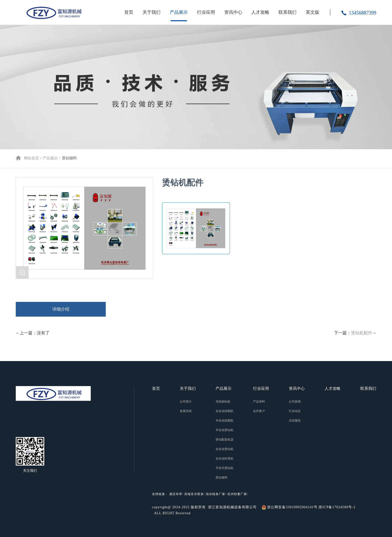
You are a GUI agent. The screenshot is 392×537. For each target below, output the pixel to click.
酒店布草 (176, 494)
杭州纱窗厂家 (237, 494)
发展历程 (186, 411)
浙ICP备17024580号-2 (337, 507)
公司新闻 (295, 402)
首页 (129, 12)
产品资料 (259, 402)
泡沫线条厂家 (215, 494)
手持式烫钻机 (224, 468)
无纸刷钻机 (223, 402)
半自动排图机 (224, 421)
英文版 (312, 12)
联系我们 (287, 12)
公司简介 (186, 402)
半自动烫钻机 (224, 430)
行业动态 (295, 411)
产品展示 (179, 12)
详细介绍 (61, 309)
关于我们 (151, 12)
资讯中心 (233, 12)
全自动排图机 (224, 411)
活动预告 (295, 421)
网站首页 (31, 158)
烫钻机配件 (362, 333)
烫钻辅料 (221, 478)
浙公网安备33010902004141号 (292, 507)
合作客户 (259, 411)
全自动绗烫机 (224, 459)
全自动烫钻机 (224, 449)
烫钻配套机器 (224, 440)
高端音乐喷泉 (194, 494)
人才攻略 (260, 12)
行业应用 (206, 12)
